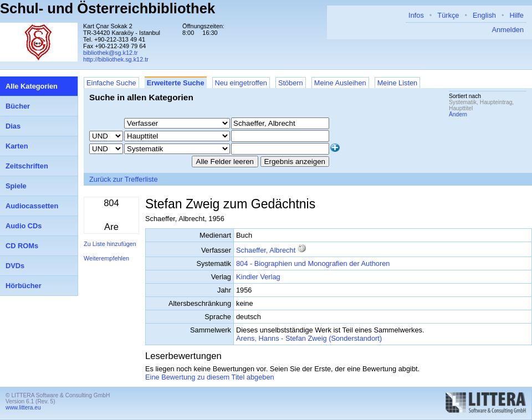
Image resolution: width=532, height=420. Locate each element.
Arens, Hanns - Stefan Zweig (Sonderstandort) (309, 338)
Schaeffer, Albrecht (266, 250)
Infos (416, 15)
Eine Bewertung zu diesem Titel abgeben (210, 377)
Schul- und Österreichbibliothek (108, 8)
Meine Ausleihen (340, 83)
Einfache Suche (111, 83)
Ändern (458, 114)
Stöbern (291, 83)
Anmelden (508, 30)
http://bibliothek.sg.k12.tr (116, 59)
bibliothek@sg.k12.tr (111, 53)
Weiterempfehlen (106, 258)
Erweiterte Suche (176, 83)
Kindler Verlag (258, 277)
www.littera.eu (23, 408)
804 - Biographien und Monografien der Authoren (313, 263)
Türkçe (448, 15)
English (484, 15)
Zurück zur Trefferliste (124, 179)
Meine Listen (398, 83)
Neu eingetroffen (241, 83)
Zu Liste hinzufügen (110, 244)
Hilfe (516, 15)
